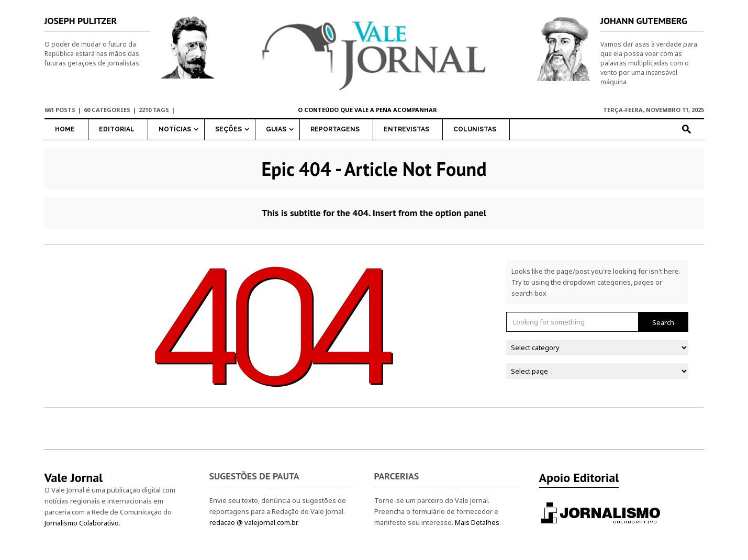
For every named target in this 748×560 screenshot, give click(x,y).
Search (663, 322)
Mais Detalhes (477, 522)
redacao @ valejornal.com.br (253, 522)
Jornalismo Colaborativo (82, 523)
